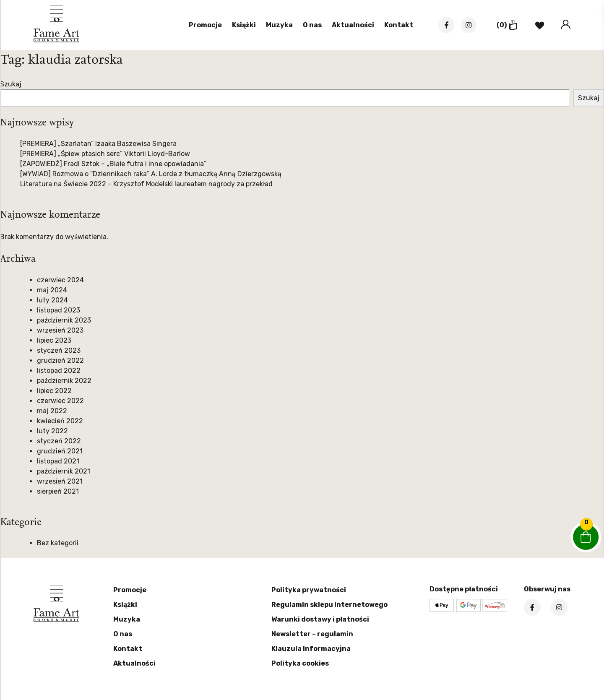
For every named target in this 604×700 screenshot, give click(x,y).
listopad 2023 (59, 310)
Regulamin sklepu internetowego (329, 605)
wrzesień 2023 (60, 330)
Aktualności (351, 25)
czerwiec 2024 (60, 280)
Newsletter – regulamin (312, 634)
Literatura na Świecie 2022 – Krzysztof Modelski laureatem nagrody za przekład (146, 184)
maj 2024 (52, 290)
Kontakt (397, 25)
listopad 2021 (58, 461)
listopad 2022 (59, 371)
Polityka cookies (300, 663)
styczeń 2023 (59, 350)
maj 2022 (52, 411)
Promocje (203, 25)
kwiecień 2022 (60, 421)
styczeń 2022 (59, 441)
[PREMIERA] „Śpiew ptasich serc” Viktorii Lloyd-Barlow (105, 154)
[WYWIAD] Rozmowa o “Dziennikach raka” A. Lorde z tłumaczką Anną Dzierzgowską (151, 174)
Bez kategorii (58, 543)
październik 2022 (64, 381)
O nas (310, 25)
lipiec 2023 (54, 340)
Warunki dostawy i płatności (320, 619)
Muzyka (277, 25)
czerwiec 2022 (60, 401)
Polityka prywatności (309, 590)
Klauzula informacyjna (311, 649)
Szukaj (11, 84)
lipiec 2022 (54, 391)
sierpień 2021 (58, 491)
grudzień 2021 (60, 451)
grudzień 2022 (60, 360)
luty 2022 (52, 431)
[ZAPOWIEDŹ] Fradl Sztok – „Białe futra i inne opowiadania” (113, 164)
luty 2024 (52, 300)
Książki (242, 25)
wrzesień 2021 (60, 481)
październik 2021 (64, 471)
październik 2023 (64, 320)
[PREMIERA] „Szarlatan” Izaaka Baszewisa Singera (98, 144)
